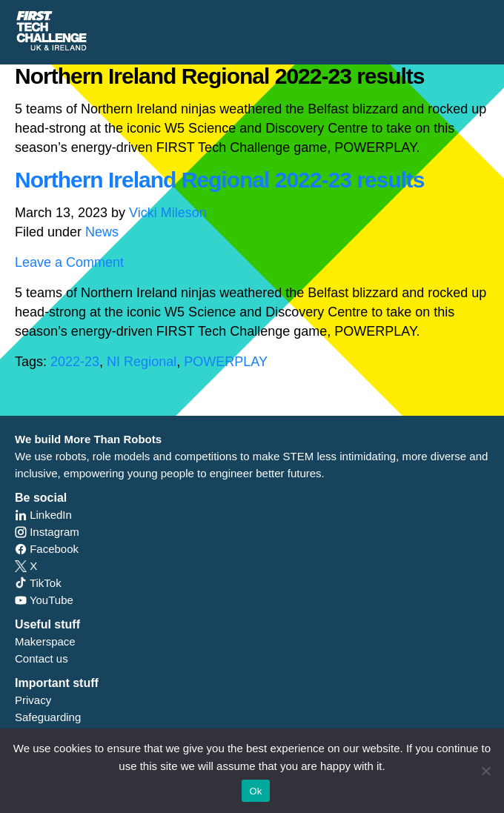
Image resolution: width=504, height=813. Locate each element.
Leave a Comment (69, 262)
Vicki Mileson (168, 213)
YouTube (44, 600)
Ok (255, 791)
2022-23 (75, 362)
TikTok (38, 583)
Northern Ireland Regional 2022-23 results (220, 180)
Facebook (47, 549)
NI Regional (142, 362)
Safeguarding (48, 717)
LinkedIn (43, 515)
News (102, 232)
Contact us (42, 658)
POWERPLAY (226, 362)
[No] (485, 771)
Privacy (33, 700)
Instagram (47, 532)
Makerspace (45, 641)
